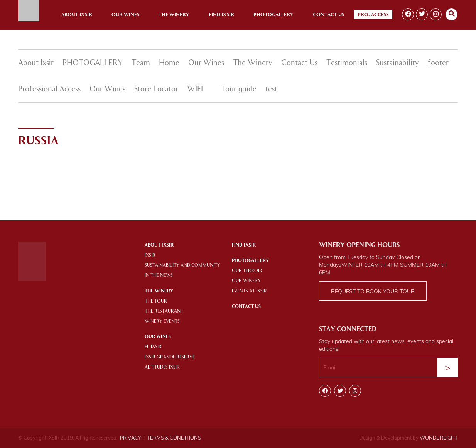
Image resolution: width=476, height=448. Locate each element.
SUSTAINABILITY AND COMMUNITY (182, 265)
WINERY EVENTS (162, 321)
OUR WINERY (246, 281)
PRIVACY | (132, 438)
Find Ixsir (221, 15)
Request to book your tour (373, 291)
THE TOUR (156, 301)
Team (141, 63)
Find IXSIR (244, 245)
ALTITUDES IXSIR (162, 367)
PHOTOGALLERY (93, 63)
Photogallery (273, 15)
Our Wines (125, 15)
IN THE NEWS (159, 276)
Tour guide (239, 90)
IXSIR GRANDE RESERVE (170, 357)
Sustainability (398, 63)
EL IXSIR (153, 347)
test (271, 90)
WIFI (195, 90)
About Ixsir (77, 15)
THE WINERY (159, 291)
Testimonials (347, 63)
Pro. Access (373, 15)
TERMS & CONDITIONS (174, 438)
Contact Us (328, 15)
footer (438, 63)
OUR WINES (158, 337)
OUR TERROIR (247, 271)
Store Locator (156, 90)
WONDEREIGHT (439, 438)
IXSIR (150, 255)
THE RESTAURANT (164, 311)
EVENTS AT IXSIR (249, 291)
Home (169, 63)
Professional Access (49, 90)
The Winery (174, 15)
